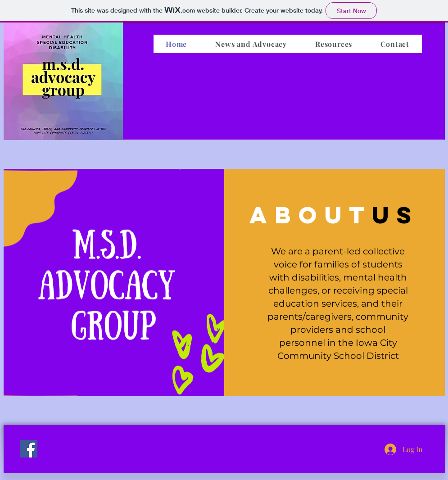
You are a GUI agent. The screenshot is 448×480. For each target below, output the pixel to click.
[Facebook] (29, 449)
